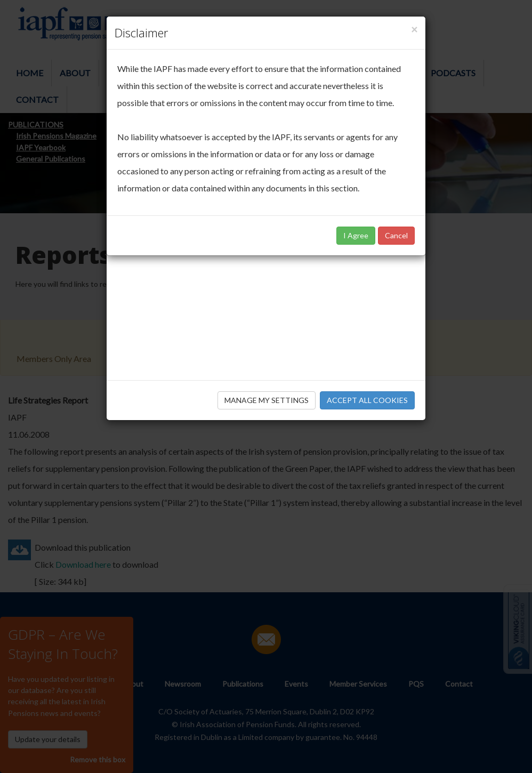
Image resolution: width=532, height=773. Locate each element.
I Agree (356, 235)
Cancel (396, 235)
